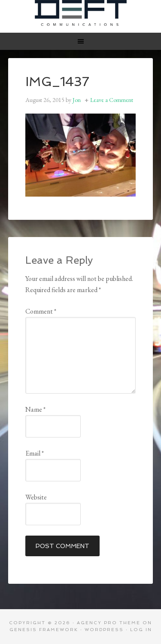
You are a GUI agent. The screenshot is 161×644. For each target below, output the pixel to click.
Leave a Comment (112, 100)
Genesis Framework (44, 630)
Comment (41, 311)
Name (35, 409)
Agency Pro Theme (109, 623)
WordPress (104, 630)
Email (35, 453)
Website (36, 497)
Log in (141, 630)
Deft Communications (81, 13)
